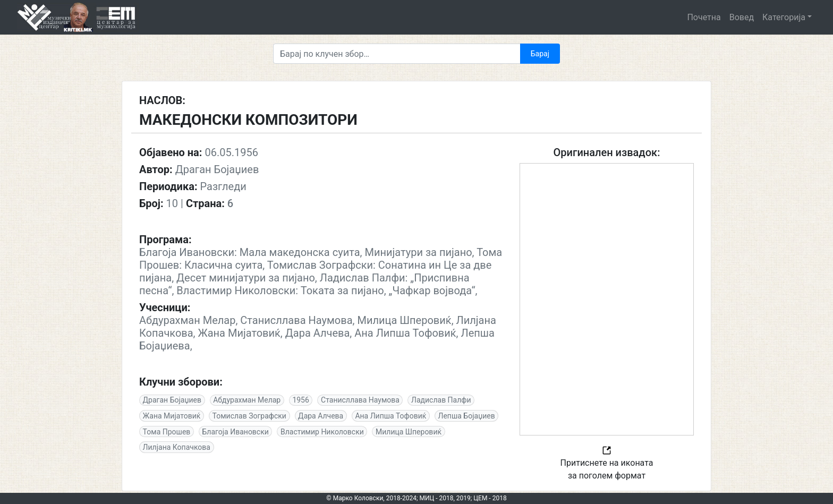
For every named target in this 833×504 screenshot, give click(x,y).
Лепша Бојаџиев (467, 416)
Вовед (742, 17)
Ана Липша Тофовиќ (390, 416)
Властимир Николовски (322, 432)
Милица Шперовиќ (409, 432)
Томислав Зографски (249, 416)
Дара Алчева (321, 416)
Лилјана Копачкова (177, 447)
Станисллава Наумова (360, 400)
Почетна (704, 17)
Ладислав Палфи (441, 400)
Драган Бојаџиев (172, 400)
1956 (300, 400)
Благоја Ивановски (236, 432)
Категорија (784, 17)
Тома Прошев (167, 432)
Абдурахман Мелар (247, 400)
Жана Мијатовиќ (172, 416)
